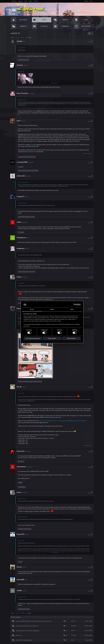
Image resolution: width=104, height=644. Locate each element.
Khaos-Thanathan (23, 93)
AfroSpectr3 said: (22, 100)
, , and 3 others (28, 272)
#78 (90, 567)
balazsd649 (21, 580)
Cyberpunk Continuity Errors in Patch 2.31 (28, 626)
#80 (90, 591)
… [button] (25, 38)
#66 (90, 176)
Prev (13, 38)
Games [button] (20, 1)
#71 (90, 277)
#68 (90, 222)
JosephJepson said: (22, 203)
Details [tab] (52, 309)
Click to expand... (55, 83)
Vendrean (21, 65)
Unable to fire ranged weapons (25, 640)
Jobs (26, 1)
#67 (90, 197)
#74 (90, 451)
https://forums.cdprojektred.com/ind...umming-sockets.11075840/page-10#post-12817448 (63, 421)
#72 (90, 309)
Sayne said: (21, 541)
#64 (90, 121)
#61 (90, 41)
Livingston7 (21, 197)
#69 (90, 238)
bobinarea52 (21, 176)
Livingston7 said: (22, 597)
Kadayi (33, 145)
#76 (90, 492)
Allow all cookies (71, 338)
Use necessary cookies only (33, 338)
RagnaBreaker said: (22, 517)
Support (36, 1)
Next (29, 38)
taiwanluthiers (22, 467)
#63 (90, 93)
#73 (90, 387)
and (25, 60)
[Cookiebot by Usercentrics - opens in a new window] (74, 305)
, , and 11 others (28, 157)
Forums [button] (14, 1)
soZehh (20, 222)
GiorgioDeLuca (22, 238)
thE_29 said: (21, 283)
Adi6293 (20, 41)
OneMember (21, 249)
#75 (90, 467)
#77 (90, 534)
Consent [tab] (32, 309)
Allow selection (52, 338)
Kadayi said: (21, 72)
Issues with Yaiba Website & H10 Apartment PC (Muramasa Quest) (34, 621)
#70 (90, 249)
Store (30, 1)
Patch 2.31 (19, 635)
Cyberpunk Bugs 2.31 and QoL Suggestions (28, 631)
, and (30, 171)
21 (27, 38)
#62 (90, 65)
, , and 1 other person (32, 381)
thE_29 (20, 387)
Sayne (19, 121)
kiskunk (20, 567)
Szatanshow (21, 451)
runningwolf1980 (23, 162)
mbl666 (20, 591)
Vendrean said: (22, 499)
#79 (90, 580)
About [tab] (72, 309)
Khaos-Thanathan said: (23, 182)
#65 (90, 162)
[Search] (90, 33)
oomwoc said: (21, 48)
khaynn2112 (21, 534)
